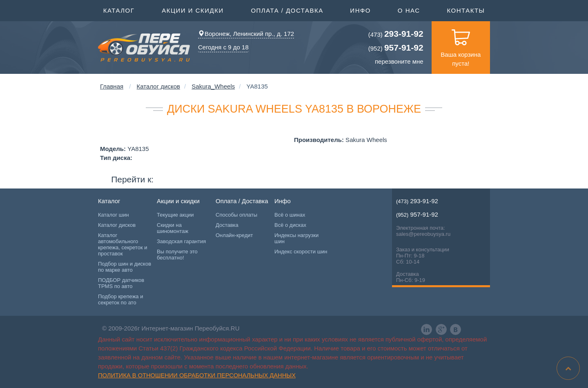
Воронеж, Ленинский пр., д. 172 (246, 34)
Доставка (227, 225)
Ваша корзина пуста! (461, 44)
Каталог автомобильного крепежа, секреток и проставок (122, 244)
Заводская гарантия (181, 241)
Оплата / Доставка (287, 10)
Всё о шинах (290, 215)
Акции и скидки (193, 10)
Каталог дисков (158, 86)
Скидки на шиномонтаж (173, 228)
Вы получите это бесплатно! (177, 255)
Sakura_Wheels (213, 86)
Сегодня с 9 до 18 (223, 47)
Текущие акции (175, 215)
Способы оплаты (236, 215)
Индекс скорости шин (301, 252)
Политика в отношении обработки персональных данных (197, 375)
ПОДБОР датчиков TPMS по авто (121, 283)
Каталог (119, 10)
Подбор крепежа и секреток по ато (120, 299)
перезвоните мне (399, 61)
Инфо (360, 10)
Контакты (466, 10)
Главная (112, 86)
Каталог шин (114, 215)
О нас (409, 10)
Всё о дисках (290, 225)
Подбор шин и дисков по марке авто (125, 267)
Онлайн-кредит (234, 235)
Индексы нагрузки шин (296, 238)
